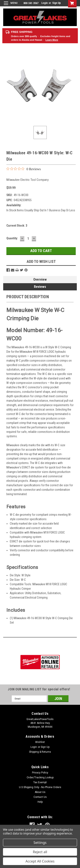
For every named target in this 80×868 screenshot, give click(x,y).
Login (44, 3)
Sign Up (57, 3)
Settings (40, 843)
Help (40, 802)
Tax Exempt (40, 782)
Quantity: (12, 238)
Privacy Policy (40, 773)
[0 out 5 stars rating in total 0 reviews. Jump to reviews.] (24, 169)
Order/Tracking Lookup (40, 777)
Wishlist (40, 742)
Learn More (52, 40)
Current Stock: (17, 226)
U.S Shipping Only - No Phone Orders (40, 787)
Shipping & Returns (40, 752)
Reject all (40, 852)
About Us (40, 792)
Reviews (40, 287)
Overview (40, 279)
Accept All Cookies (40, 861)
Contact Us (40, 797)
